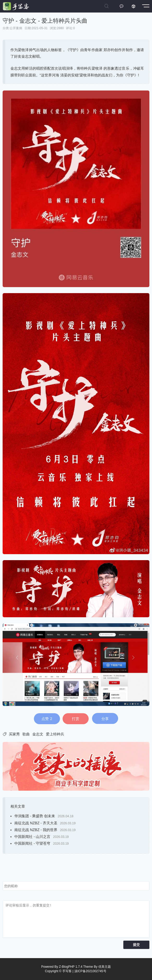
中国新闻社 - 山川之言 (32, 837)
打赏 (76, 719)
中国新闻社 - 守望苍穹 (32, 843)
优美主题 (105, 967)
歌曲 (26, 734)
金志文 (38, 734)
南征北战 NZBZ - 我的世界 (36, 830)
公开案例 (16, 28)
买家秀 (14, 734)
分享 (105, 719)
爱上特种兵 (55, 734)
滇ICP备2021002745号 (90, 971)
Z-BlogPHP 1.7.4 (71, 967)
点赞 (47, 719)
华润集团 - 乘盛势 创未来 (35, 816)
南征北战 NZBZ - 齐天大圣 (36, 823)
